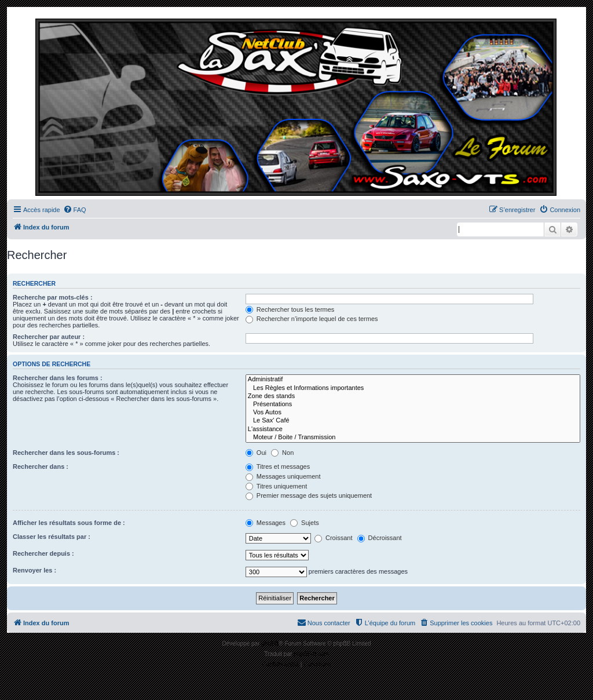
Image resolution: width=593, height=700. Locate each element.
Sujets (305, 523)
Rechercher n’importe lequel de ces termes (312, 319)
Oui (256, 453)
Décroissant (380, 538)
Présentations (413, 404)
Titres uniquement (277, 486)
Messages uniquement (283, 476)
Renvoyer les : (34, 570)
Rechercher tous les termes (290, 309)
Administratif (413, 380)
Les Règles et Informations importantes (413, 388)
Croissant (334, 538)
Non (282, 453)
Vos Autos (413, 413)
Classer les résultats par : (52, 537)
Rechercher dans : (41, 466)
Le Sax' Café (413, 421)
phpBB (270, 644)
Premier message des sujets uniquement (309, 495)
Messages (266, 523)
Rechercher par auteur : (49, 337)
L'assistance (413, 429)
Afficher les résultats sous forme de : (69, 523)
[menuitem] (75, 210)
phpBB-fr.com (311, 654)
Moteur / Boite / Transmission (413, 437)
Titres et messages (278, 466)
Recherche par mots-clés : (53, 297)
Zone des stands (413, 396)
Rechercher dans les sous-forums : (66, 453)
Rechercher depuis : (43, 553)
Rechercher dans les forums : (58, 378)
